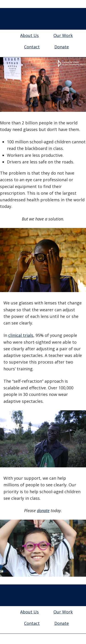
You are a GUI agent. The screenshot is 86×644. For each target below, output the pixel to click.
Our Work (63, 35)
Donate (62, 47)
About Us (29, 35)
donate (43, 510)
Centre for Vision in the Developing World (43, 19)
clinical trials (21, 335)
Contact (32, 47)
